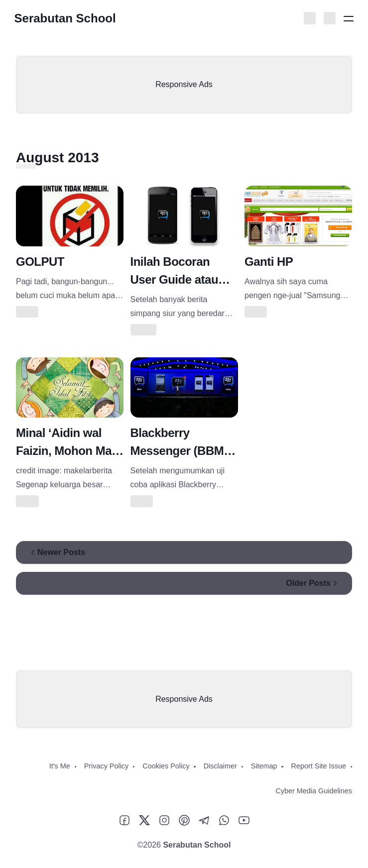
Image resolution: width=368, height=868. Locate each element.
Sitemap (264, 766)
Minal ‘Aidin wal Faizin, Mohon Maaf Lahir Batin (69, 451)
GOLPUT (40, 262)
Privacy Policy (107, 766)
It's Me (60, 766)
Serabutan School (67, 18)
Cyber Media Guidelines (314, 791)
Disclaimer (220, 766)
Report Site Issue (319, 766)
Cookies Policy (166, 766)
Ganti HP (269, 262)
